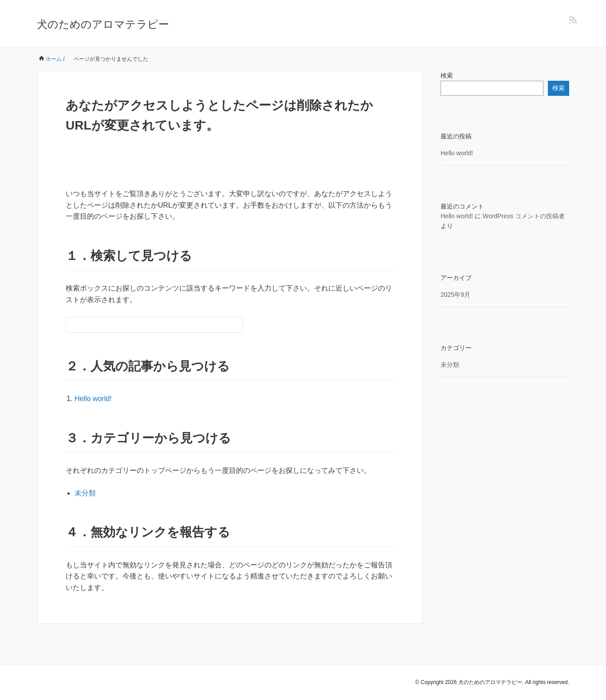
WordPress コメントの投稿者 (524, 216)
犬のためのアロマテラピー (103, 24)
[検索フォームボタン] (235, 325)
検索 (447, 75)
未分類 (85, 493)
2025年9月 (455, 295)
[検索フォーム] (146, 325)
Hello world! (93, 399)
